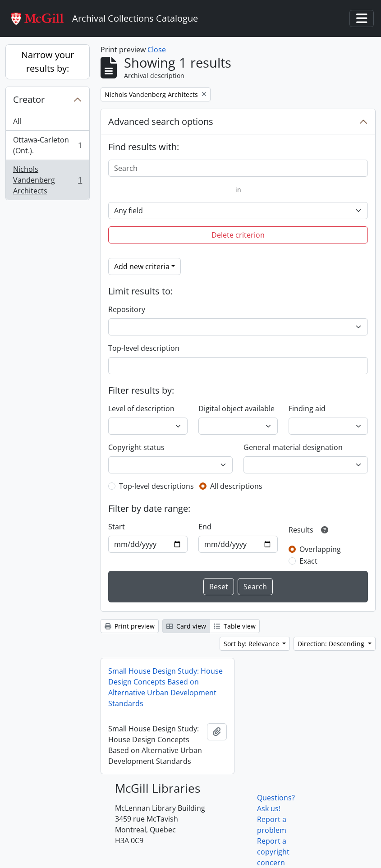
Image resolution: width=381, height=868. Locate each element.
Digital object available (236, 409)
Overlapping (320, 549)
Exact (308, 561)
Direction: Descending (332, 644)
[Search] (238, 168)
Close (157, 50)
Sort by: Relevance (252, 644)
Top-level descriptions (156, 486)
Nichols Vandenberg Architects (47, 180)
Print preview (130, 626)
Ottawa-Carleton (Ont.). (47, 145)
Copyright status (136, 447)
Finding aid (307, 409)
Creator (29, 99)
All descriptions (236, 486)
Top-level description (144, 348)
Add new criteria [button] (142, 266)
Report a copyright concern (273, 852)
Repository (127, 309)
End (205, 527)
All (17, 121)
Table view (235, 626)
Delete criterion (238, 235)
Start (117, 527)
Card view (186, 626)
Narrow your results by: (48, 62)
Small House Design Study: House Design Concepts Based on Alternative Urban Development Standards (165, 687)
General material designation (293, 447)
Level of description (141, 409)
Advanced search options (161, 122)
